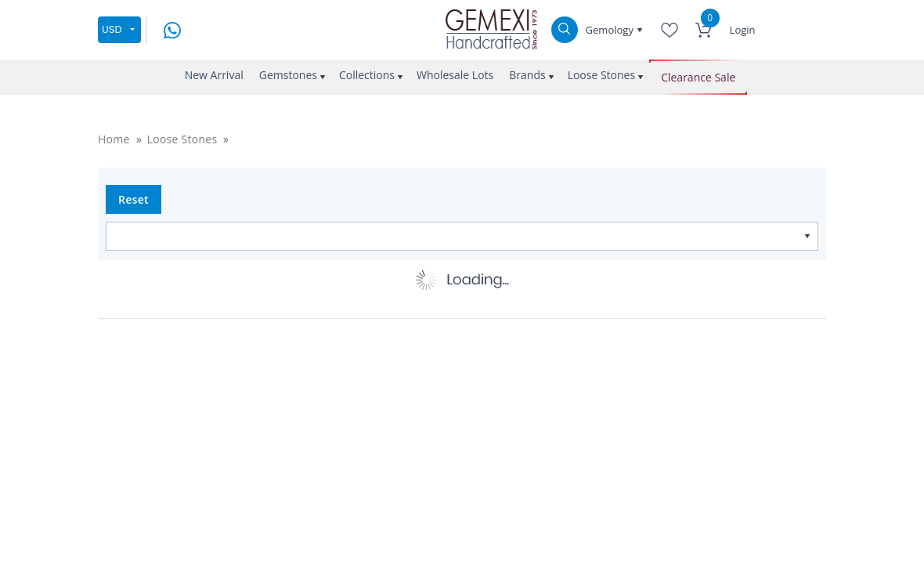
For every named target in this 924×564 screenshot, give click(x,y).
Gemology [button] (611, 30)
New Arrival (214, 75)
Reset (134, 199)
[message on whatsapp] (172, 29)
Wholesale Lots (455, 75)
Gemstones (288, 75)
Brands (527, 75)
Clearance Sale (698, 77)
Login (743, 30)
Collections (367, 75)
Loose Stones (602, 75)
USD (112, 29)
